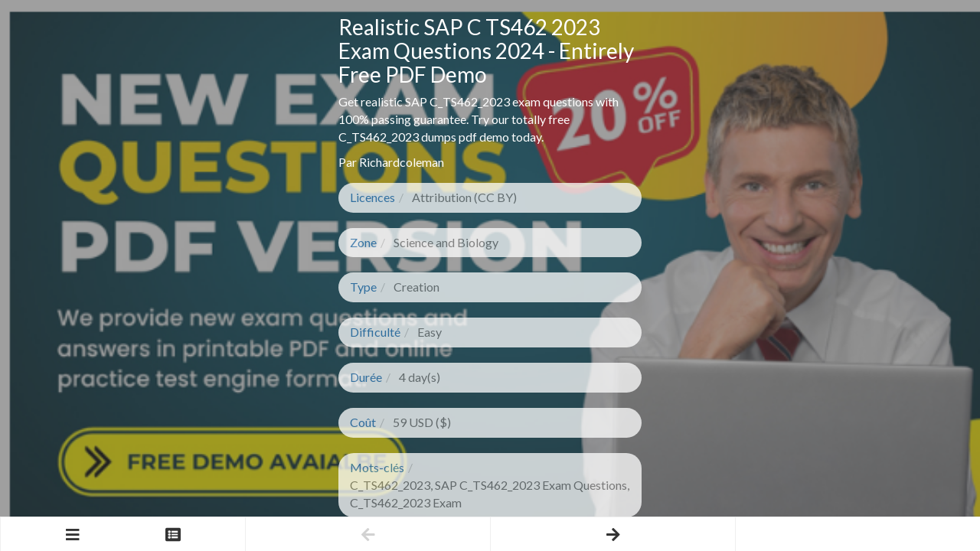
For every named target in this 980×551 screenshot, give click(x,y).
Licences (372, 197)
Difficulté (375, 332)
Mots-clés (377, 467)
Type (363, 287)
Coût (363, 422)
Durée (366, 377)
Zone (363, 242)
